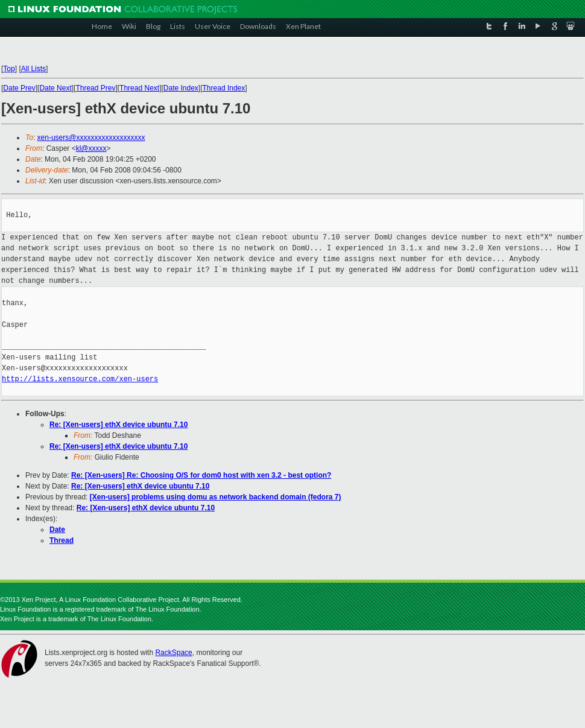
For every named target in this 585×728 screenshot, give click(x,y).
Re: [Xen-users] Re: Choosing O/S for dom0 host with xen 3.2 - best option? (201, 475)
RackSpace (173, 653)
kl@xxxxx (91, 148)
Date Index (181, 88)
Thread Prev (95, 88)
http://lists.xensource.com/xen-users (80, 379)
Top (9, 69)
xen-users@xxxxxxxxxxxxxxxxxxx (91, 138)
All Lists (33, 69)
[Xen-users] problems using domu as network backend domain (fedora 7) (216, 497)
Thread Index (224, 88)
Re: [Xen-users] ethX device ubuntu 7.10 (119, 425)
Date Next (55, 88)
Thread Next (139, 88)
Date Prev (19, 88)
